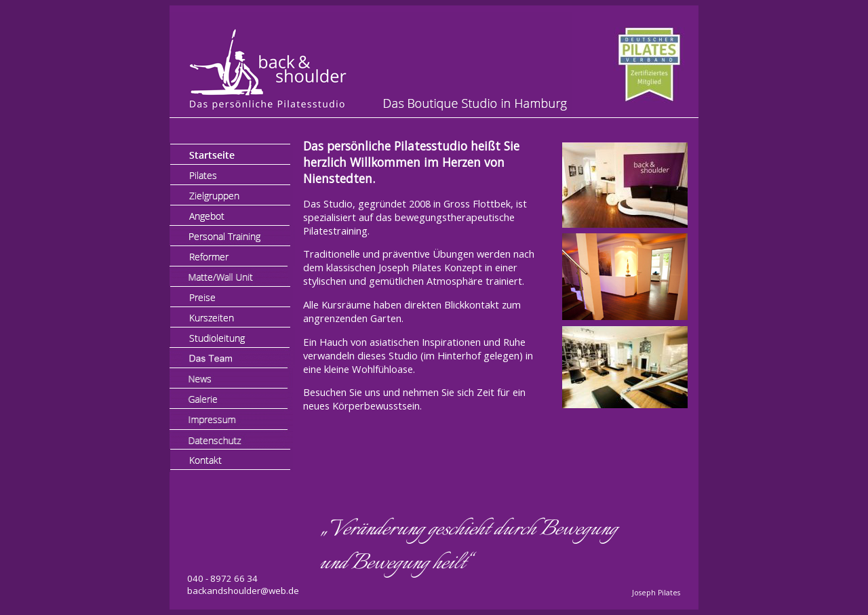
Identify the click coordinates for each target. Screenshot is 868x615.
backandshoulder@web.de (243, 591)
